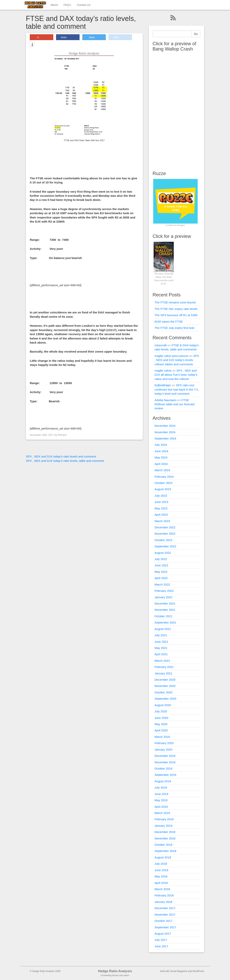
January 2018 (163, 902)
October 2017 (163, 921)
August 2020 (163, 705)
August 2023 (163, 489)
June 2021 (161, 642)
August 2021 (163, 629)
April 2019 (161, 807)
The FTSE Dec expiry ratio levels (176, 309)
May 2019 (161, 800)
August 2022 (163, 553)
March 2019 (162, 813)
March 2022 (162, 584)
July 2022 (161, 559)
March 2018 (162, 889)
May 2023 (161, 508)
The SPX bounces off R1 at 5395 (176, 315)
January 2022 (163, 597)
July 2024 (161, 445)
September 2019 (165, 775)
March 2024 (162, 470)
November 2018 (165, 838)
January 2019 (163, 826)
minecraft (161, 345)
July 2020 (161, 711)
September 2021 (165, 622)
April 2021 (161, 654)
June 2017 (161, 946)
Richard (62, 435)
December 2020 (165, 680)
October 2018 (163, 845)
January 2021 (163, 673)
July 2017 (161, 940)
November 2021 (165, 610)
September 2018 (165, 851)
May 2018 (161, 876)
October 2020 (163, 692)
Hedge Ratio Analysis (115, 971)
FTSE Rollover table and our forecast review (175, 404)
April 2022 (161, 578)
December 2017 (165, 908)
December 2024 (165, 426)
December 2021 (165, 603)
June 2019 (161, 794)
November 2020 (165, 686)
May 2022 (161, 572)
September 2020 (165, 699)
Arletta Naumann (166, 400)
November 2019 (165, 762)
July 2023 (161, 496)
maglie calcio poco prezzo (172, 356)
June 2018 (161, 870)
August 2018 (163, 857)
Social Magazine (179, 971)
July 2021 (161, 635)
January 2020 (163, 749)
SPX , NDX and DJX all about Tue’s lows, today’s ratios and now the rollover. (176, 375)
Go (196, 34)
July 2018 (161, 864)
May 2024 (161, 457)
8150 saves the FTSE (169, 322)
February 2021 (164, 667)
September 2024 (165, 438)
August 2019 (163, 781)
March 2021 (162, 661)
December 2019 (165, 756)
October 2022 (163, 540)
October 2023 (163, 483)
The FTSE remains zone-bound (175, 302)
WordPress (198, 971)
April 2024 (161, 464)
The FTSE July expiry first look (174, 328)
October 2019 (163, 768)
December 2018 (165, 832)
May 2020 (161, 724)
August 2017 (163, 934)
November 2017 (165, 915)
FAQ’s (67, 5)
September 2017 (165, 927)
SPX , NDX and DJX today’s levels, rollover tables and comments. (177, 360)
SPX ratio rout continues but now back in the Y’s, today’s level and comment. (177, 389)
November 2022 (165, 534)
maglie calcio (163, 370)
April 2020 (161, 730)
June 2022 (161, 565)
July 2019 (161, 787)
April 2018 (161, 883)
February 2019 (164, 819)
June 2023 (161, 502)
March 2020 (162, 737)
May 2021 (161, 648)
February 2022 (164, 591)
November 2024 (165, 432)
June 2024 (161, 451)
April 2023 (161, 515)
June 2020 (161, 718)
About (54, 5)
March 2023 (162, 521)
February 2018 (164, 895)
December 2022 (165, 527)
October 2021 (163, 616)
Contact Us (84, 5)
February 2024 (164, 477)
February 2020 (164, 743)
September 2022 (165, 546)
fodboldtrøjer (163, 385)
